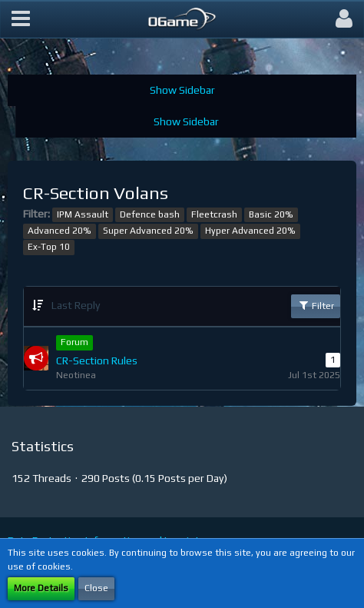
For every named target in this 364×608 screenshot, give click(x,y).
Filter (316, 305)
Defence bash (150, 214)
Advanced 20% (60, 231)
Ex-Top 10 (49, 247)
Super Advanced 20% (148, 231)
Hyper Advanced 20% (250, 231)
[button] (21, 19)
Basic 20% (271, 214)
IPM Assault (83, 214)
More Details (41, 588)
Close (96, 588)
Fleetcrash (214, 214)
